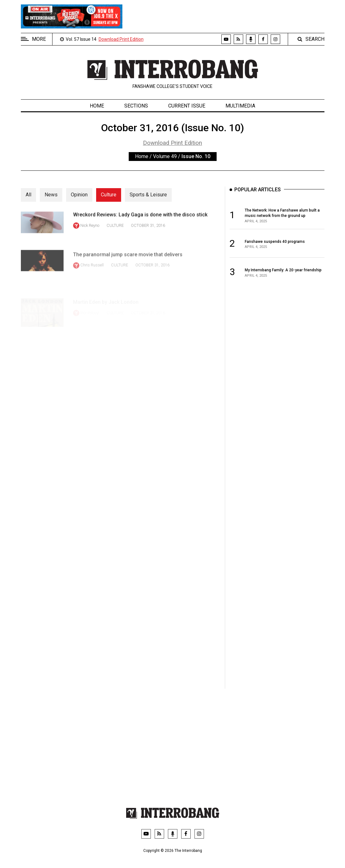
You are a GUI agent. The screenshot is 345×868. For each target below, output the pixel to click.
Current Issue (187, 106)
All (28, 195)
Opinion (79, 195)
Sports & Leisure (148, 195)
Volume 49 (165, 156)
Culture (109, 195)
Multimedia (240, 106)
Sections (136, 106)
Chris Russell (92, 277)
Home (97, 106)
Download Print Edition (121, 39)
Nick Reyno (90, 231)
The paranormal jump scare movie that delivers (128, 266)
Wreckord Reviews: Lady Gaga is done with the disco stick (140, 221)
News (51, 195)
